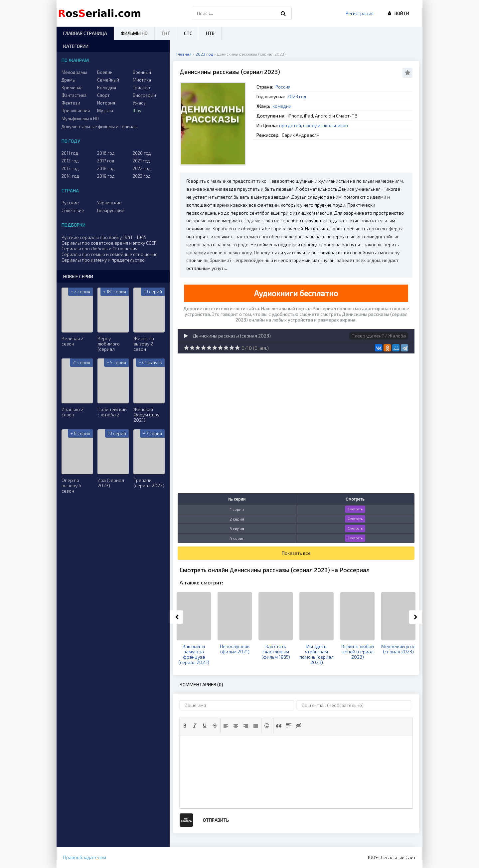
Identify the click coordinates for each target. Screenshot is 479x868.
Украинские (109, 203)
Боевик (105, 72)
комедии (282, 106)
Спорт (103, 95)
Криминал (72, 88)
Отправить (216, 820)
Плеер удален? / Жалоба (379, 336)
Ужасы (140, 103)
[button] (185, 726)
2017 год (106, 161)
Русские (70, 203)
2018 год (106, 168)
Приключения (76, 110)
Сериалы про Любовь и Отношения (99, 248)
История (106, 103)
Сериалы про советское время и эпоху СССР (109, 243)
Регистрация (360, 13)
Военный (142, 72)
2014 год (70, 176)
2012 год (70, 161)
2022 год (142, 168)
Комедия (107, 88)
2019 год (106, 176)
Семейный (108, 80)
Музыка (105, 110)
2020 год (142, 153)
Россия (283, 87)
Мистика (142, 80)
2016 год (106, 153)
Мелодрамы (74, 72)
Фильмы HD (134, 33)
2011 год (70, 153)
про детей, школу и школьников (314, 125)
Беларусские (111, 210)
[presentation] (185, 726)
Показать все (296, 553)
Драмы (69, 80)
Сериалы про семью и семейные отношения (109, 254)
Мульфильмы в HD (80, 118)
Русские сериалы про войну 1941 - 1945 (104, 237)
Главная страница (85, 33)
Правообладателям (85, 857)
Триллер (141, 88)
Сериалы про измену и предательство (103, 260)
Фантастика (74, 95)
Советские (73, 210)
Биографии (144, 95)
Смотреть (355, 509)
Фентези (71, 103)
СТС (188, 33)
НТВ (210, 33)
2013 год (70, 168)
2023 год (297, 96)
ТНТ (166, 33)
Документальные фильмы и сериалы (99, 126)
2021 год (141, 161)
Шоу (137, 110)
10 (237, 348)
